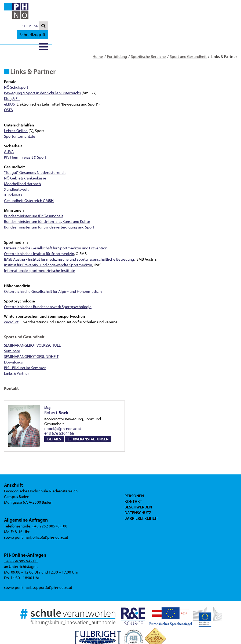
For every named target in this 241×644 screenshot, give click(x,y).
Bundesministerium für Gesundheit (34, 195)
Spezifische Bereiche (148, 35)
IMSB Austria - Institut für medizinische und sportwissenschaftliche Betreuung (69, 238)
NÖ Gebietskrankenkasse (25, 157)
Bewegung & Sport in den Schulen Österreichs (42, 72)
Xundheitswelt (16, 168)
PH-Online (186, 5)
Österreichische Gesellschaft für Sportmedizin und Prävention (56, 227)
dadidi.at (11, 301)
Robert (56, 389)
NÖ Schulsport (16, 66)
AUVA (9, 130)
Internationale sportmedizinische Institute (40, 249)
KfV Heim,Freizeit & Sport (25, 136)
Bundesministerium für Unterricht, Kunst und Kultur (47, 200)
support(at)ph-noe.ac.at (52, 566)
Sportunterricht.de (20, 115)
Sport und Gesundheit (188, 35)
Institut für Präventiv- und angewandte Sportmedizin (48, 244)
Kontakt (133, 480)
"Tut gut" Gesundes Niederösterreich (35, 151)
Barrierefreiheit (141, 497)
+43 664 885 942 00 (21, 540)
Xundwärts (13, 174)
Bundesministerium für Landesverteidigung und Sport (49, 206)
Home (98, 35)
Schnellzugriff (221, 4)
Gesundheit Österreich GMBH (29, 179)
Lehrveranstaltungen (88, 418)
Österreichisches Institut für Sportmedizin (39, 232)
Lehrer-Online (16, 109)
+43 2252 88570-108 (50, 505)
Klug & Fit (12, 77)
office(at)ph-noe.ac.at (50, 516)
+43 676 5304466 (59, 412)
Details (54, 418)
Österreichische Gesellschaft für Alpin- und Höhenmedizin (53, 270)
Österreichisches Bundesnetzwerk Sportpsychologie (48, 285)
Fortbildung (117, 35)
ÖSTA (8, 89)
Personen (134, 474)
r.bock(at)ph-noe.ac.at (63, 407)
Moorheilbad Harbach (22, 162)
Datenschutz (138, 491)
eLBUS (9, 83)
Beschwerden (138, 486)
